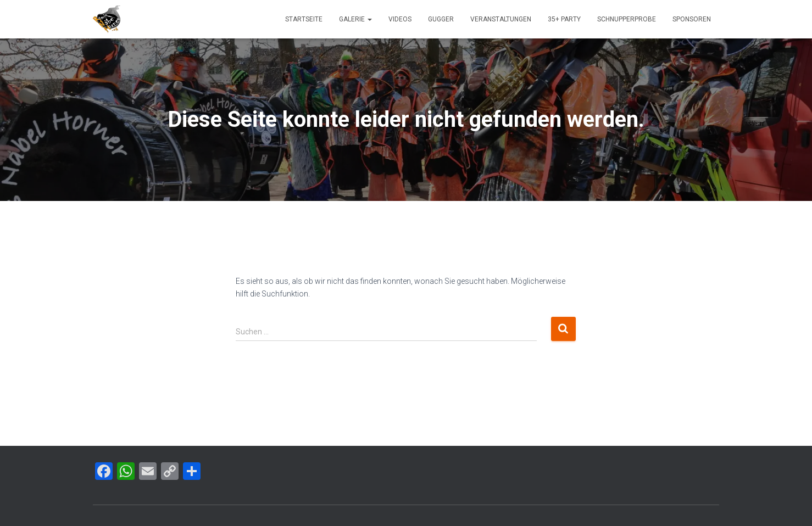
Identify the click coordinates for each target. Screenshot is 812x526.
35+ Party (564, 19)
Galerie (355, 19)
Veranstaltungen (501, 19)
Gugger (441, 19)
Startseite (304, 19)
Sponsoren (692, 19)
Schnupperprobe (627, 19)
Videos (400, 19)
